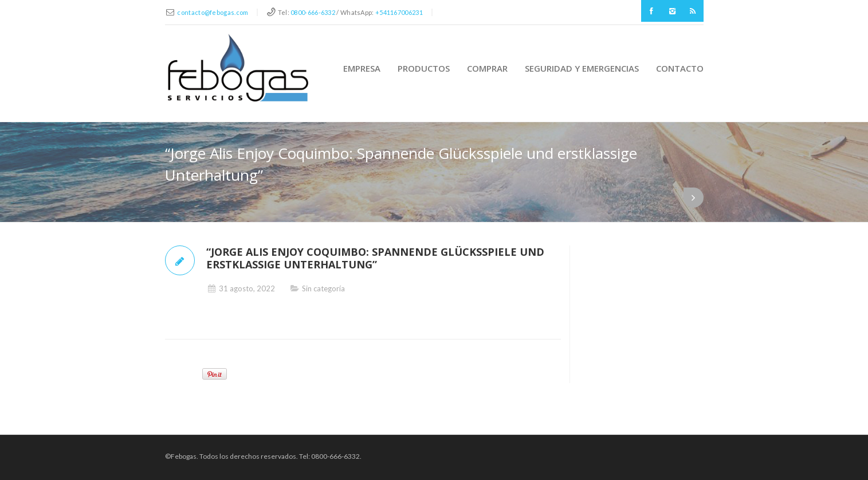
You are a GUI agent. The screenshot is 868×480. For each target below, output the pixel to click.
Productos (424, 68)
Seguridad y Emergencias (582, 68)
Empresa (362, 68)
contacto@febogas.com (213, 12)
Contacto (680, 68)
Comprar (487, 68)
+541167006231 (399, 12)
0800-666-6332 (313, 12)
